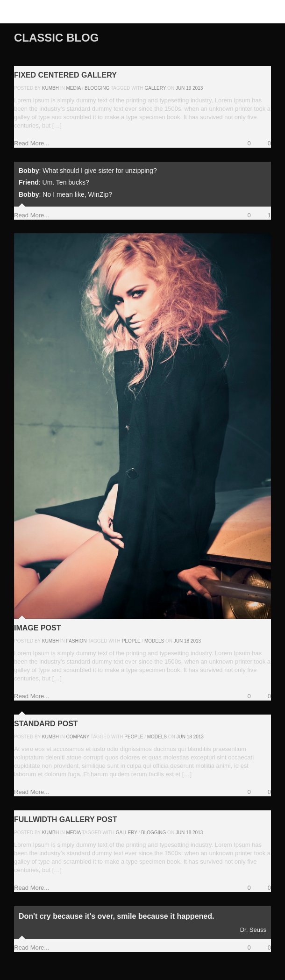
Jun (180, 88)
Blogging (97, 88)
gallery (156, 88)
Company (78, 737)
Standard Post (46, 724)
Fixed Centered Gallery (65, 75)
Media (74, 88)
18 (187, 641)
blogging (153, 833)
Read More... (32, 143)
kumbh (50, 88)
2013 (198, 88)
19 (189, 88)
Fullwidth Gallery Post (65, 819)
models (154, 641)
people (131, 641)
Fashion (77, 641)
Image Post (37, 628)
